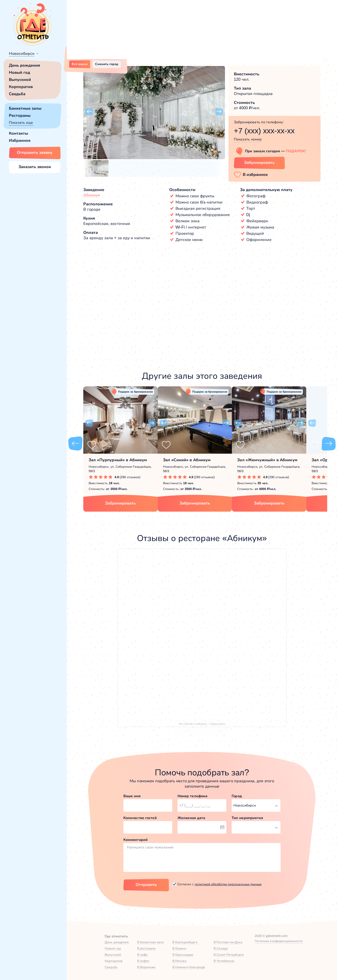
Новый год (19, 72)
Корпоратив (21, 87)
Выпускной (20, 80)
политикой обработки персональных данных (228, 884)
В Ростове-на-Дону (228, 942)
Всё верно (80, 64)
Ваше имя (132, 796)
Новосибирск (22, 54)
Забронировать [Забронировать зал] (259, 163)
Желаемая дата (191, 818)
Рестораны (20, 115)
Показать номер (248, 139)
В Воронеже (146, 967)
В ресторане (146, 948)
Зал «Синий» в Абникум (187, 460)
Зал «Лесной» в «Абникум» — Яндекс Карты (202, 724)
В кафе (143, 955)
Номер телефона (193, 796)
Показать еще (21, 122)
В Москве (180, 961)
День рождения (25, 65)
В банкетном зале (151, 942)
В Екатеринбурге (185, 942)
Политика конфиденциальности (279, 941)
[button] (89, 112)
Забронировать (120, 503)
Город (237, 796)
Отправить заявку (35, 152)
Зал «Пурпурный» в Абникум (118, 460)
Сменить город (107, 64)
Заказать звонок (35, 167)
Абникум (92, 195)
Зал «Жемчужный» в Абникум (267, 460)
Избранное (20, 140)
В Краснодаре (183, 955)
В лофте (143, 961)
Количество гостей (140, 818)
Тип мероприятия (247, 818)
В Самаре (221, 948)
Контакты (18, 133)
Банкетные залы (25, 108)
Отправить (146, 885)
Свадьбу (111, 967)
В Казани (179, 948)
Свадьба (17, 94)
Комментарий (136, 840)
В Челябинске (224, 961)
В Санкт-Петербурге (229, 955)
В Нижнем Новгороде (189, 967)
